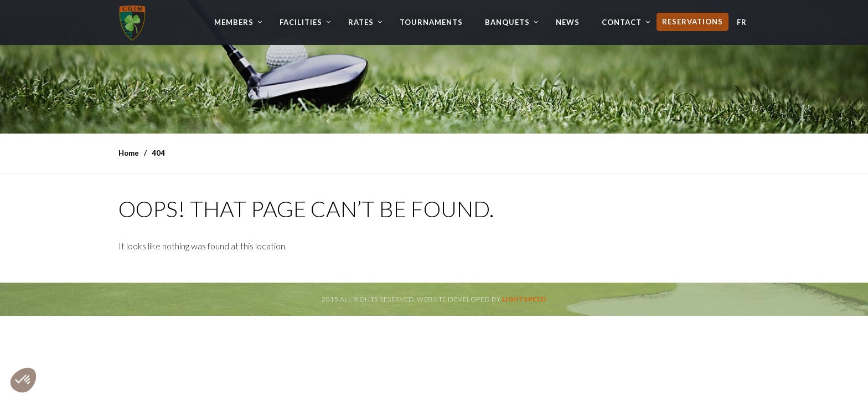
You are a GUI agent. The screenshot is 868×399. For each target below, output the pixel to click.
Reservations (693, 22)
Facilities (301, 22)
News (568, 22)
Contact (622, 22)
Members (234, 22)
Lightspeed (524, 299)
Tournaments (431, 22)
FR (742, 22)
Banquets (507, 22)
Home (129, 153)
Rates (361, 22)
